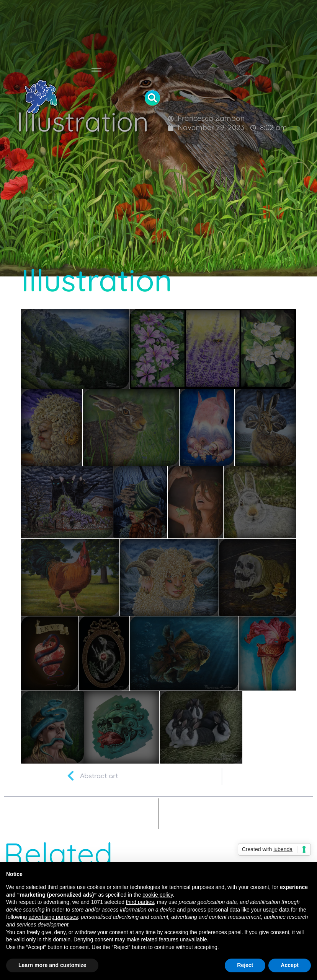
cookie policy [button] (158, 895)
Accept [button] (290, 965)
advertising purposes (53, 917)
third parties (140, 902)
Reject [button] (245, 965)
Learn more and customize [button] (52, 965)
